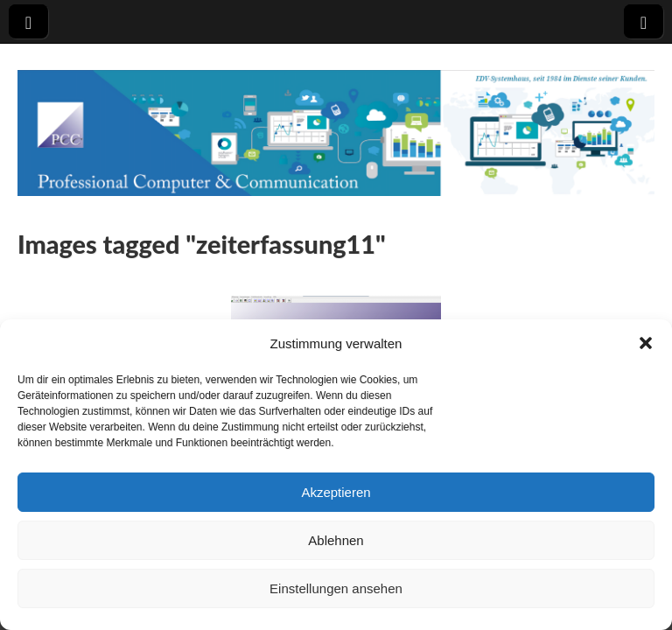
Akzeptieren (336, 492)
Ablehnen (336, 540)
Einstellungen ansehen (336, 588)
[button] (646, 343)
